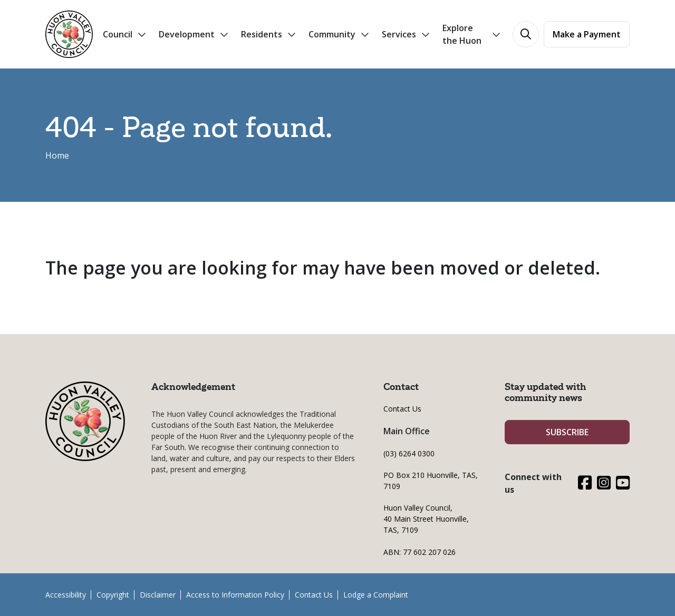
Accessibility (66, 595)
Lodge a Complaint (376, 595)
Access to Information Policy (235, 595)
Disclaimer (158, 595)
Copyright (113, 595)
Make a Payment (587, 34)
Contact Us (402, 409)
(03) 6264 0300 (409, 453)
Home (57, 155)
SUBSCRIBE (567, 432)
